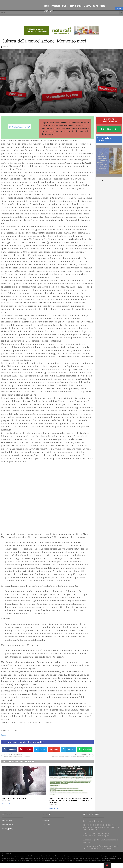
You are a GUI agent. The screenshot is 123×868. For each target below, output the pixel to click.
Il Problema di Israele (14, 803)
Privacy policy (8, 834)
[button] (10, 755)
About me (46, 830)
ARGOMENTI (50, 11)
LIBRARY (88, 6)
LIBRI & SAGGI (76, 6)
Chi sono (46, 826)
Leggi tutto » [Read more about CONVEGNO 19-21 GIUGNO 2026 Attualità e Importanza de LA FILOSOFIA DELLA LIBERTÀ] (54, 814)
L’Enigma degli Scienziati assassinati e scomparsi (100, 846)
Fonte (4, 740)
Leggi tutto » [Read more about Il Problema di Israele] (6, 809)
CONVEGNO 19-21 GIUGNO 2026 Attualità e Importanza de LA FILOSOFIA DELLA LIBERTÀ (70, 806)
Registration (7, 826)
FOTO (96, 6)
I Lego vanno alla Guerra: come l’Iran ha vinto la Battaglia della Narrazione (101, 852)
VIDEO (103, 6)
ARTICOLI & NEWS (59, 6)
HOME (46, 6)
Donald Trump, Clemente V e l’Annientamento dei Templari (96, 840)
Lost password (8, 830)
